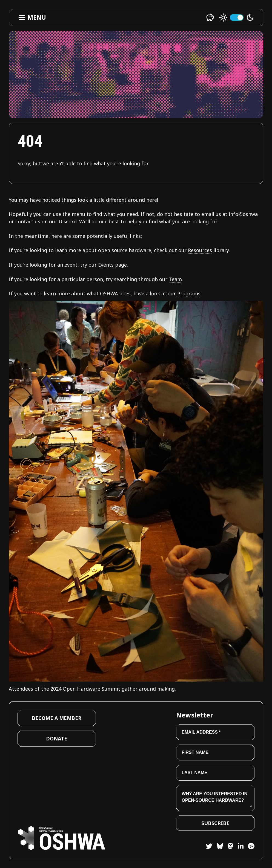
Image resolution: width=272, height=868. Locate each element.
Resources (200, 250)
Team (175, 279)
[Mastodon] (228, 847)
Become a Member (57, 718)
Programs (189, 293)
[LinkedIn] (238, 847)
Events (106, 265)
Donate (57, 739)
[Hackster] (251, 846)
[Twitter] (209, 847)
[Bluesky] (218, 847)
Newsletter (195, 715)
